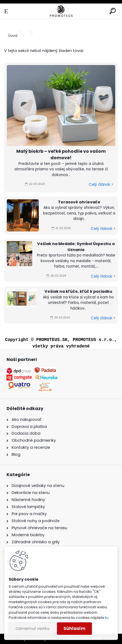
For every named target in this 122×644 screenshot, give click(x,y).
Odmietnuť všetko (32, 629)
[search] (113, 11)
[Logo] (61, 11)
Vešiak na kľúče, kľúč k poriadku (78, 291)
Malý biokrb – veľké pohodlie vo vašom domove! (61, 155)
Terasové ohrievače (79, 202)
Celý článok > (101, 185)
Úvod (13, 36)
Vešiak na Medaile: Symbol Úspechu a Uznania (76, 247)
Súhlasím (74, 628)
